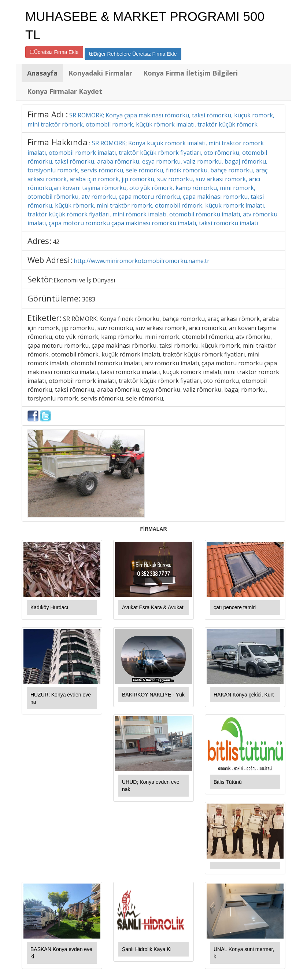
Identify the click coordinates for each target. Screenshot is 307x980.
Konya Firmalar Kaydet (65, 91)
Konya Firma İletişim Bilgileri (191, 73)
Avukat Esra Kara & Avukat (153, 607)
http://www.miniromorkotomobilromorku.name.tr (142, 261)
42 (56, 242)
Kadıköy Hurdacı (49, 607)
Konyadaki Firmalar (100, 73)
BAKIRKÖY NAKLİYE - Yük (153, 695)
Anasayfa (42, 73)
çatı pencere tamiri (235, 607)
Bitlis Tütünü (228, 782)
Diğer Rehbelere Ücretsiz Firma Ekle (133, 54)
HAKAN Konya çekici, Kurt (244, 695)
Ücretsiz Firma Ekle (54, 52)
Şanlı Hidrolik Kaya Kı (147, 949)
